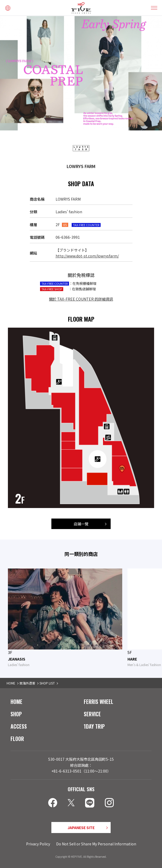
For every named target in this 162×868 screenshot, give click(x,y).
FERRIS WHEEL (99, 702)
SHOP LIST (47, 683)
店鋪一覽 (81, 524)
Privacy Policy (38, 844)
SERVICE (92, 714)
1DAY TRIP (94, 726)
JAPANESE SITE (81, 828)
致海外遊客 (27, 683)
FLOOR (17, 739)
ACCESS (19, 726)
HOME (11, 683)
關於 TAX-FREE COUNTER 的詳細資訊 (81, 299)
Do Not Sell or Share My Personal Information (96, 844)
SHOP (16, 714)
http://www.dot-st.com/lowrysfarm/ (87, 256)
